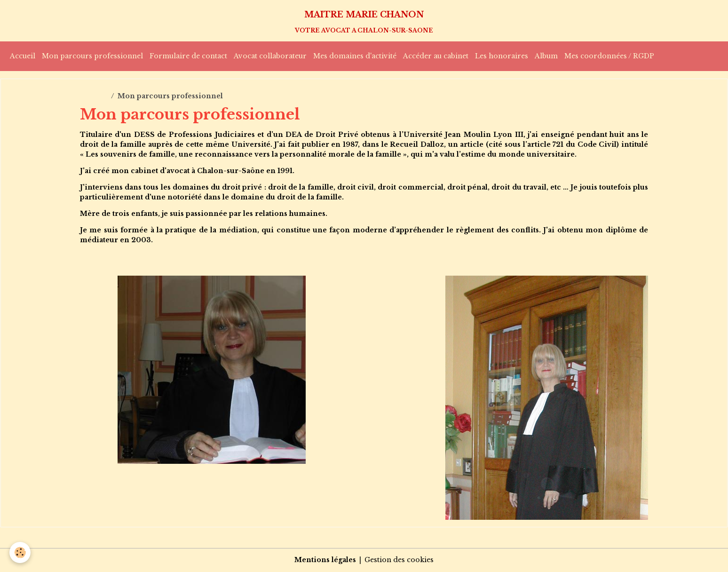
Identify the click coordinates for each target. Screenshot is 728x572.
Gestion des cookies (399, 560)
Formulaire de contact (188, 56)
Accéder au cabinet (436, 56)
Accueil (23, 56)
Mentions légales (325, 560)
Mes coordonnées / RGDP (609, 56)
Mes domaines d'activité (355, 56)
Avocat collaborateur (270, 56)
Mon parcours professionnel (92, 56)
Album (546, 56)
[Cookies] (20, 552)
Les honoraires (502, 56)
